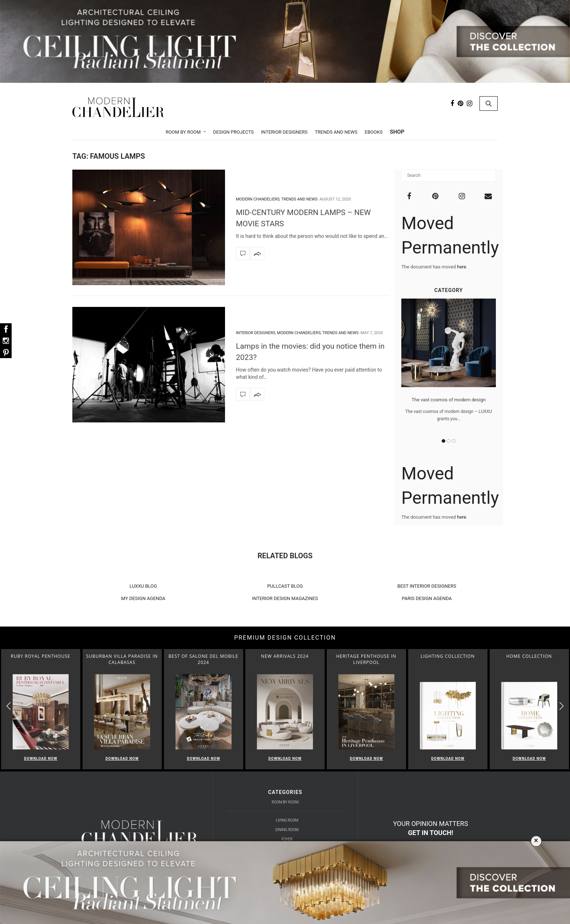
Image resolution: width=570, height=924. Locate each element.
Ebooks (374, 132)
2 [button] (449, 441)
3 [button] (454, 441)
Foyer (287, 839)
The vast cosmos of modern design (449, 400)
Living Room (287, 820)
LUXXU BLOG (143, 586)
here (461, 267)
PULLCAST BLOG (285, 586)
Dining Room (287, 830)
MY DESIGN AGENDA (143, 598)
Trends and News (336, 132)
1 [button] (443, 441)
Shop (397, 132)
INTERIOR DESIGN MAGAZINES (285, 598)
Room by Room (183, 132)
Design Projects (233, 132)
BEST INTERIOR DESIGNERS (427, 586)
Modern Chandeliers (258, 199)
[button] (561, 706)
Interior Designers (284, 132)
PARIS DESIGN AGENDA (427, 598)
